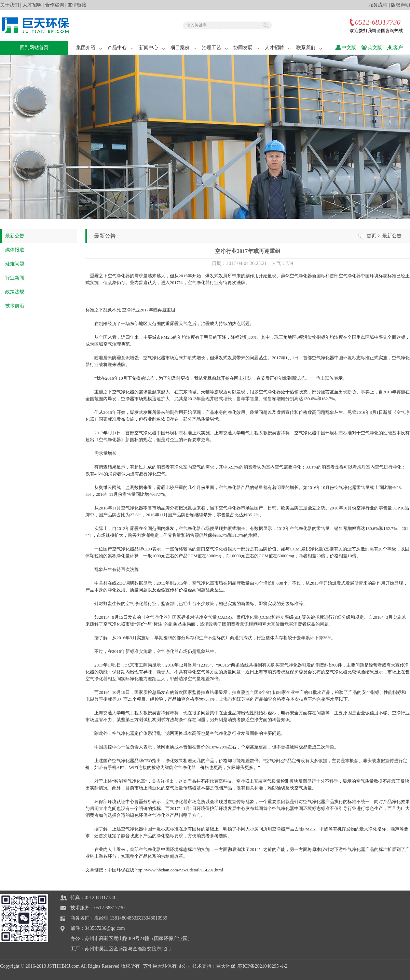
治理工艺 (215, 48)
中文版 (349, 48)
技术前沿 (15, 306)
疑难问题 (15, 264)
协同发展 (247, 48)
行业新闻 (15, 278)
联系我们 (310, 48)
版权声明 (400, 5)
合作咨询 (55, 5)
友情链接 (77, 5)
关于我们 (10, 5)
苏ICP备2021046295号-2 (263, 966)
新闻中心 (152, 48)
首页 (371, 236)
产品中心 (121, 48)
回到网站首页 (34, 48)
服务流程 (378, 5)
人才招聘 (32, 5)
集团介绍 (90, 48)
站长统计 (400, 976)
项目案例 (184, 48)
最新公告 (15, 236)
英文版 (375, 48)
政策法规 (15, 292)
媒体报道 (15, 250)
